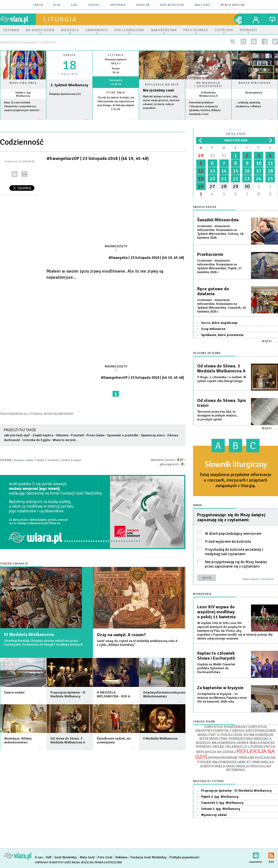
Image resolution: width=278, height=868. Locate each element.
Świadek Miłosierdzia (218, 220)
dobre (66, 460)
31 (224, 155)
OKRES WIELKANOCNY (256, 743)
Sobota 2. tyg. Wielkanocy (23, 94)
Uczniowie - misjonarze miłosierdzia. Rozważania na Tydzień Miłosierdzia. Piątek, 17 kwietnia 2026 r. (219, 266)
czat (74, 5)
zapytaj (94, 5)
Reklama (121, 857)
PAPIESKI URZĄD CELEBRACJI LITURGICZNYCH (235, 747)
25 (270, 179)
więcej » (23, 122)
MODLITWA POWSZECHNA (231, 739)
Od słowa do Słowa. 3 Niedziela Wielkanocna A (221, 369)
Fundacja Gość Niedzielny (149, 857)
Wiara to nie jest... (65, 440)
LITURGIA (35, 414)
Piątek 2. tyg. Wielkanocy (220, 797)
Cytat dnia (116, 93)
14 (224, 171)
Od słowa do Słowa (207, 353)
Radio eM (143, 5)
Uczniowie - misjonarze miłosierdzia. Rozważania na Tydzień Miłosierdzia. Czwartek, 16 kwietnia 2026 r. (221, 306)
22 (236, 179)
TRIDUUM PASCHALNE (257, 758)
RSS (271, 854)
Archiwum (268, 579)
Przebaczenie (210, 254)
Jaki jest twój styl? (17, 435)
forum (38, 5)
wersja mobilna (233, 5)
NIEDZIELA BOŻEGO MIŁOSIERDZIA (234, 741)
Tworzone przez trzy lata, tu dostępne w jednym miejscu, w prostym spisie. (217, 416)
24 (259, 179)
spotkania (118, 5)
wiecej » (69, 122)
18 (270, 171)
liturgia (60, 19)
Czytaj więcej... (162, 122)
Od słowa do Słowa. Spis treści (222, 403)
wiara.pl (18, 19)
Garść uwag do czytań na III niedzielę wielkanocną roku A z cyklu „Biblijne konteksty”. (137, 643)
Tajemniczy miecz (153, 435)
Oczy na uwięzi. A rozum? (121, 635)
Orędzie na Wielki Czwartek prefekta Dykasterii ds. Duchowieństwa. (216, 668)
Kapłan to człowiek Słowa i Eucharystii (216, 656)
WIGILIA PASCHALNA (254, 766)
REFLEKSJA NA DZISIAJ (216, 752)
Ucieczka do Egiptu (36, 440)
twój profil (256, 19)
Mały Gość (203, 5)
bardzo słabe (24, 460)
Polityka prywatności (185, 857)
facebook (265, 41)
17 (259, 171)
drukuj (24, 174)
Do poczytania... (255, 93)
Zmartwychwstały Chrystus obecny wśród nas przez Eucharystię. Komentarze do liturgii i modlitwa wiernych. (44, 643)
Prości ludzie (96, 435)
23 (247, 179)
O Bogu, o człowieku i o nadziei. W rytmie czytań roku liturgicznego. (222, 379)
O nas (39, 857)
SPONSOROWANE (223, 758)
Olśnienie (62, 435)
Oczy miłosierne (213, 329)
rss (243, 41)
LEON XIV (241, 735)
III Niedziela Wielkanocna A (208, 94)
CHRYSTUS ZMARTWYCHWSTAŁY (231, 729)
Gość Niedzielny (172, 5)
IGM (49, 857)
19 (201, 179)
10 (259, 163)
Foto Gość (105, 857)
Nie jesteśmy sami (158, 90)
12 (201, 171)
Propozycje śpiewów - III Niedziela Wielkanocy (236, 791)
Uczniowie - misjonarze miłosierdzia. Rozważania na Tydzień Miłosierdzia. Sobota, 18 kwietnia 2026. (220, 232)
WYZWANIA (236, 770)
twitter (275, 41)
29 (201, 155)
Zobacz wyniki (251, 579)
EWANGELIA (18, 414)
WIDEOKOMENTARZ (59, 414)
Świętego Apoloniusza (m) (65, 94)
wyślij (14, 174)
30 (212, 155)
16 (247, 171)
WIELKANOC (225, 766)
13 (212, 171)
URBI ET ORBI (249, 762)
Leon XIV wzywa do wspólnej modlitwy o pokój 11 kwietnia (216, 612)
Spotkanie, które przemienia (222, 335)
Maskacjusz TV (116, 246)
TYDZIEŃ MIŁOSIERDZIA (217, 762)
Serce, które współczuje (219, 323)
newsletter (254, 41)
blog (57, 5)
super (77, 460)
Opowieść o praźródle (123, 435)
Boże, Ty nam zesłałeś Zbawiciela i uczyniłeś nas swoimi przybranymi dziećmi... (23, 106)
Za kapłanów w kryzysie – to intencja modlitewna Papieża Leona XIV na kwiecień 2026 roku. (222, 698)
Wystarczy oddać (214, 815)
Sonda (198, 505)
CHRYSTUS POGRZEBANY (226, 727)
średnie (53, 460)
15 (236, 171)
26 (201, 186)
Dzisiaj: (236, 132)
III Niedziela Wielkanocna (29, 635)
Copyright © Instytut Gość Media (57, 862)
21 (224, 179)
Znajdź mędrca (43, 435)
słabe (40, 460)
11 (270, 163)
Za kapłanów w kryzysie (220, 688)
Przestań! (77, 435)
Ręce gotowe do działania (213, 291)
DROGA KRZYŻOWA (249, 731)
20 (212, 179)
